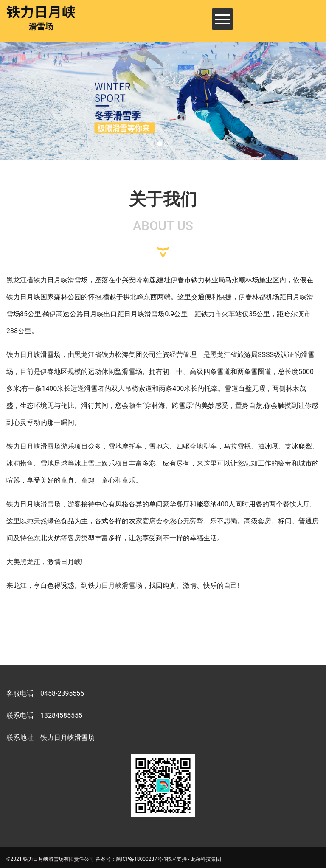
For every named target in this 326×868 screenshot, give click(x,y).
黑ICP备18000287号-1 (141, 859)
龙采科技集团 (206, 859)
